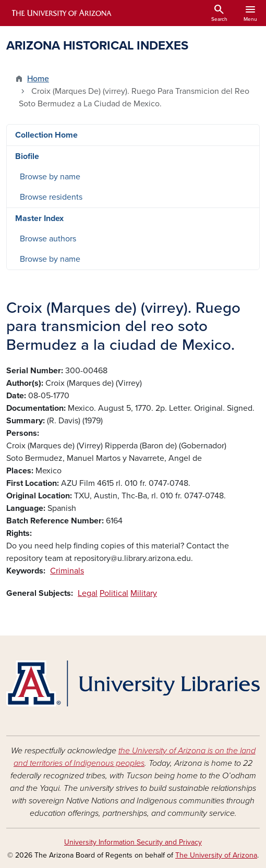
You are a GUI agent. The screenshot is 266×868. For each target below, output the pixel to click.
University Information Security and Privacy (133, 842)
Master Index (39, 218)
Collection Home (46, 135)
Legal (88, 593)
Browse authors (48, 239)
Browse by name (50, 177)
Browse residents (51, 197)
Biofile (27, 156)
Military (144, 593)
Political (114, 593)
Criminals (67, 571)
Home (38, 79)
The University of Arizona (216, 855)
